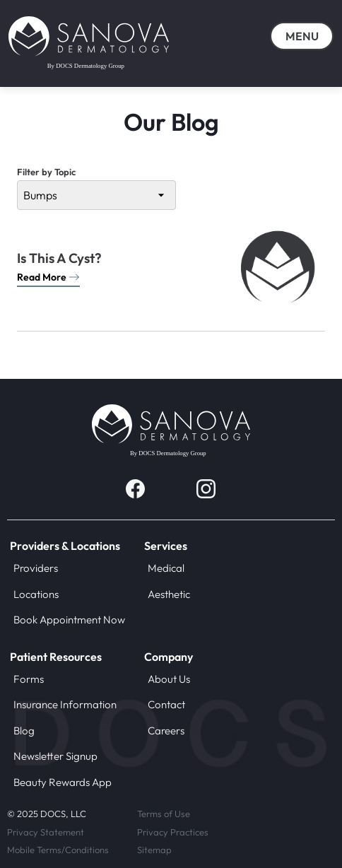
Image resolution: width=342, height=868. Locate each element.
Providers (36, 568)
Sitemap (154, 850)
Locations (36, 594)
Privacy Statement (46, 832)
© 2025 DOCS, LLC (47, 814)
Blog (24, 731)
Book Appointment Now (69, 620)
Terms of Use (164, 814)
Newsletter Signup (55, 756)
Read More (48, 277)
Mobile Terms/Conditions (58, 850)
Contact (166, 704)
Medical (166, 568)
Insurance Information (65, 704)
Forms (29, 679)
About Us (169, 679)
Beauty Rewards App (63, 782)
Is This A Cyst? (59, 258)
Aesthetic (169, 594)
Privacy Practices (173, 832)
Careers (166, 731)
